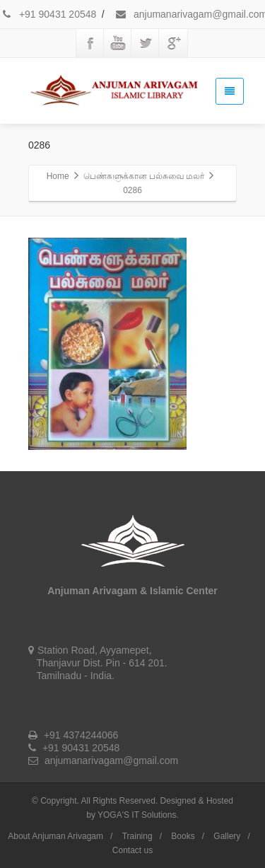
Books (183, 836)
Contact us (132, 850)
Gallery (227, 836)
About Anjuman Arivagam (55, 836)
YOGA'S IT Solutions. (138, 815)
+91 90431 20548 (48, 14)
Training (137, 836)
